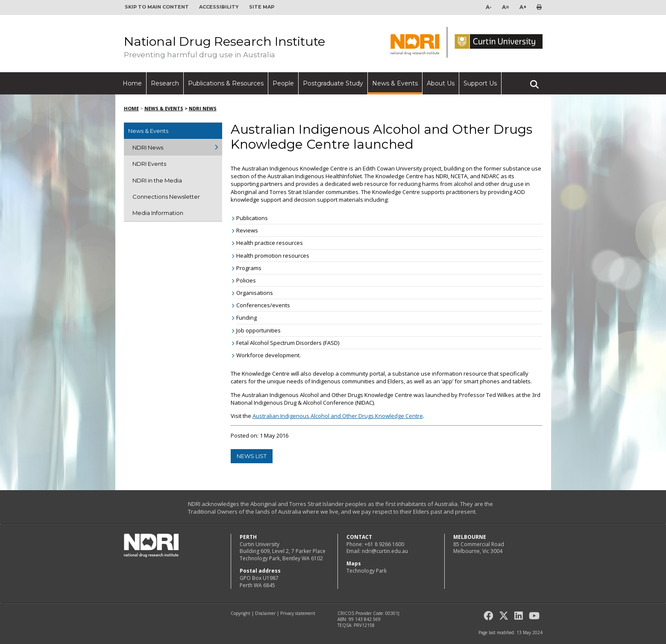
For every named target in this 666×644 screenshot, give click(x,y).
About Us (441, 83)
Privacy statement (298, 613)
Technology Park (367, 571)
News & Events (395, 83)
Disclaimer (265, 613)
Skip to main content (157, 7)
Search (534, 81)
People (283, 83)
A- (489, 7)
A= (506, 7)
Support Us (480, 83)
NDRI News (203, 108)
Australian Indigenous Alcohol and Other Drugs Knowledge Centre (338, 416)
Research (165, 83)
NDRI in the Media (157, 180)
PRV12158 (364, 625)
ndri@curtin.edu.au (385, 551)
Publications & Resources (226, 83)
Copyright (241, 613)
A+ (523, 7)
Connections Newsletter (166, 197)
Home (132, 83)
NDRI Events (149, 164)
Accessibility (219, 7)
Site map (262, 7)
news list (252, 456)
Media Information (158, 213)
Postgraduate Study (333, 83)
